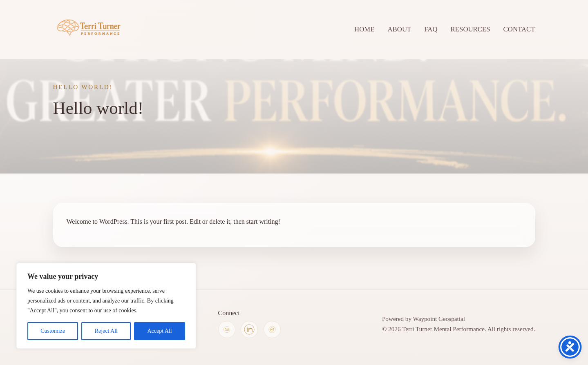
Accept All (159, 331)
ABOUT (399, 29)
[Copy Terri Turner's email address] (227, 329)
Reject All (106, 331)
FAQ (431, 29)
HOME (364, 29)
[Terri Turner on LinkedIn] (249, 329)
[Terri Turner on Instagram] (272, 329)
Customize (53, 331)
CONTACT (519, 29)
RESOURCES (471, 29)
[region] (106, 306)
